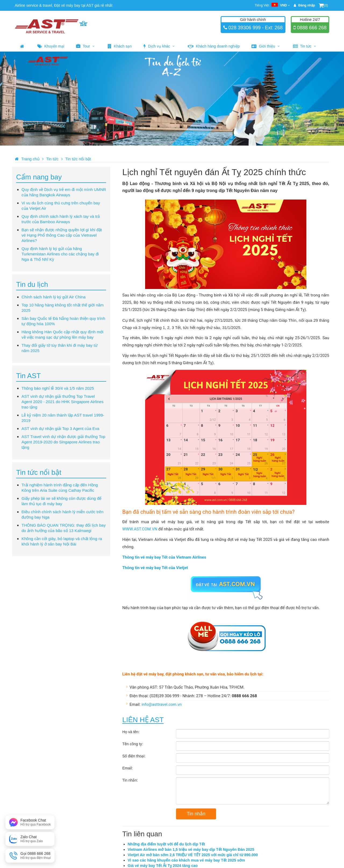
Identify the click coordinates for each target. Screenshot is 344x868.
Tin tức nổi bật (78, 159)
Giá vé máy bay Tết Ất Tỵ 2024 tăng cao (163, 866)
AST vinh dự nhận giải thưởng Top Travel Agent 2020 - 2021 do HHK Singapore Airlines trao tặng (62, 402)
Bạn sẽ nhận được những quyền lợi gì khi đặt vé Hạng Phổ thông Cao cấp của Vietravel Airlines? (62, 235)
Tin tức (304, 46)
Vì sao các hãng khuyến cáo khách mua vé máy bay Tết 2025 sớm (186, 860)
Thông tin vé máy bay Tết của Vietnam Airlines (164, 557)
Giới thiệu (266, 46)
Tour (85, 46)
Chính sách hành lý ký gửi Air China (53, 297)
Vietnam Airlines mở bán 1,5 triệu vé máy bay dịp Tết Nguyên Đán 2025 (191, 849)
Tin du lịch (32, 284)
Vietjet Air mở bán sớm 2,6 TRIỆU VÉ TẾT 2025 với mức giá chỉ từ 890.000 (193, 855)
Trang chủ (30, 159)
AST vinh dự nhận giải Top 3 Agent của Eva (60, 428)
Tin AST (28, 376)
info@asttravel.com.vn (162, 704)
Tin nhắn (196, 814)
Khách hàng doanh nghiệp (214, 46)
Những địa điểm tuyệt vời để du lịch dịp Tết (166, 844)
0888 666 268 (311, 28)
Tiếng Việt (272, 5)
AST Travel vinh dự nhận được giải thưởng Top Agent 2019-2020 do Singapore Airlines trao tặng (63, 442)
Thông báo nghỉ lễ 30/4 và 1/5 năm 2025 (58, 388)
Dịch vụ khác (159, 46)
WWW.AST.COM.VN (140, 529)
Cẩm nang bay (39, 177)
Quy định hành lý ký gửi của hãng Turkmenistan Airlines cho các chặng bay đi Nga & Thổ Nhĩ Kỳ (60, 254)
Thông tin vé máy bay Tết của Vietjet (155, 568)
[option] (172, 99)
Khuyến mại (51, 46)
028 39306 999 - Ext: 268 (255, 28)
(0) (323, 5)
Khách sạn (120, 46)
